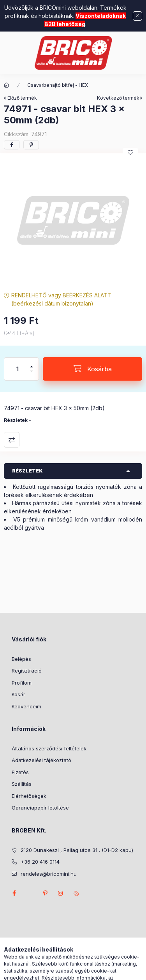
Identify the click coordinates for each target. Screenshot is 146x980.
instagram (61, 893)
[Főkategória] (7, 85)
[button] (73, 220)
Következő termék (118, 98)
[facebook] (12, 145)
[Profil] (80, 970)
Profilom (22, 683)
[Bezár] (137, 16)
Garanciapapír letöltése (40, 808)
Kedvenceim (26, 706)
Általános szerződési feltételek (49, 748)
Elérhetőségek (29, 796)
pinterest (45, 893)
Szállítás (22, 784)
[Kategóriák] (41, 970)
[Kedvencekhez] (130, 153)
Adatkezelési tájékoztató (41, 760)
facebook (14, 893)
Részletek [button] (27, 471)
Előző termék (22, 98)
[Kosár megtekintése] (105, 970)
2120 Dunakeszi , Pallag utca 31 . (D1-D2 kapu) (77, 850)
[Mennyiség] (18, 369)
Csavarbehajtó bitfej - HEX (58, 85)
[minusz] (32, 375)
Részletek (16, 420)
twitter (30, 893)
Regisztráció (27, 671)
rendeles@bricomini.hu (49, 874)
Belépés (21, 659)
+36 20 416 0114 (40, 862)
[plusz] (32, 363)
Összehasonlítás (12, 440)
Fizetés (20, 772)
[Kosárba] (92, 369)
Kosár (18, 694)
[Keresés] (61, 970)
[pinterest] (31, 145)
